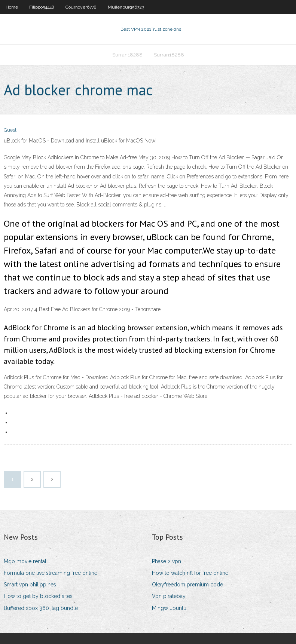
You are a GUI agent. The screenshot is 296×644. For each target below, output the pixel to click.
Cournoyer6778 (81, 7)
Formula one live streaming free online (51, 573)
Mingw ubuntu (169, 608)
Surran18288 (127, 55)
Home (12, 7)
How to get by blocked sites (38, 596)
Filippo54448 (42, 7)
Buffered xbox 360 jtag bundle (41, 608)
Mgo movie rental (25, 561)
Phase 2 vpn (167, 561)
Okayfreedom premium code (187, 585)
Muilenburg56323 (126, 7)
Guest (10, 130)
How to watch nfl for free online (190, 573)
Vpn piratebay (169, 596)
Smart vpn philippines (30, 585)
